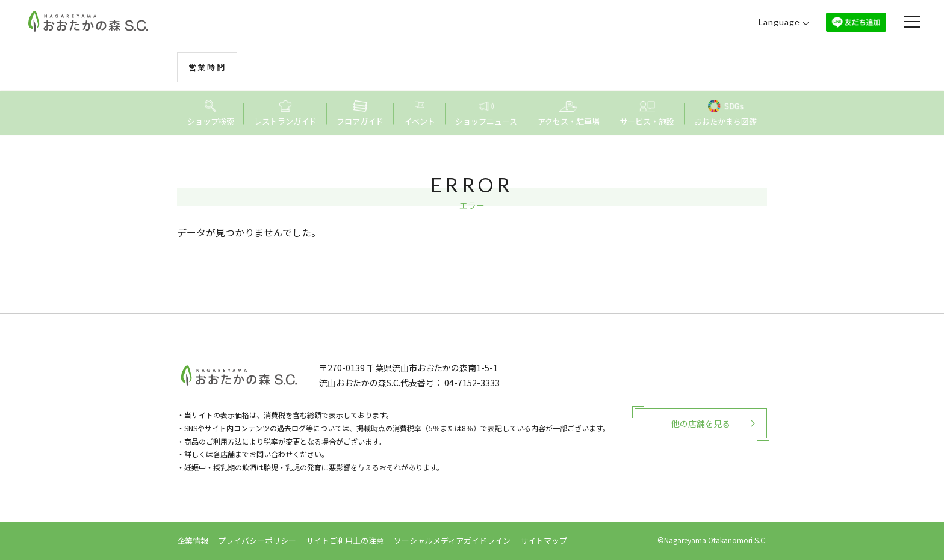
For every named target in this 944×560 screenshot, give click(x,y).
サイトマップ (544, 540)
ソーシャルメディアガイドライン (452, 540)
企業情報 (193, 540)
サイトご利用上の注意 (345, 540)
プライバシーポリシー (257, 540)
